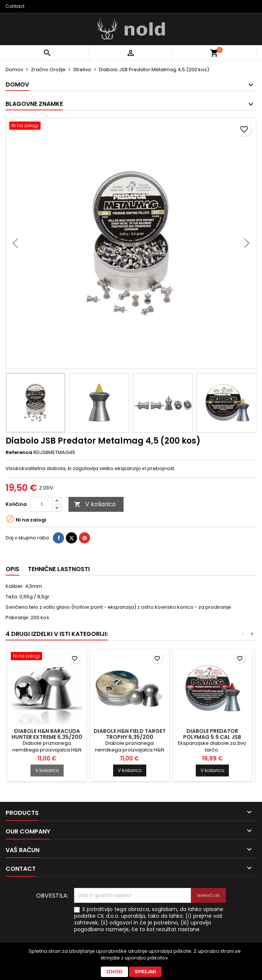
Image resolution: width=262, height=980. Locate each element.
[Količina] (42, 504)
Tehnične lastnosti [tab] (59, 569)
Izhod (114, 972)
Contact (15, 6)
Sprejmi (145, 972)
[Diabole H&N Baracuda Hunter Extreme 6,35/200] (47, 657)
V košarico (95, 504)
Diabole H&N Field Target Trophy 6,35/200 (130, 734)
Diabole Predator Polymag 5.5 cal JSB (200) (212, 737)
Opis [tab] (12, 569)
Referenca (19, 453)
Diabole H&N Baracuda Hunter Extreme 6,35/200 (47, 734)
